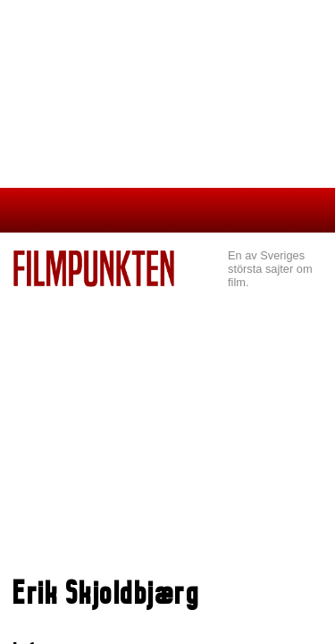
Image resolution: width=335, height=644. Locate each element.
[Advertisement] (167, 435)
